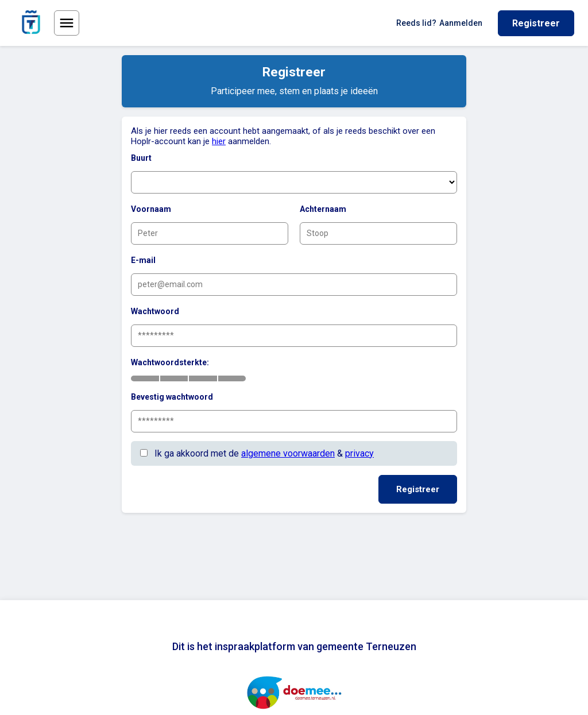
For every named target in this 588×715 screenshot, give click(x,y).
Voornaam (151, 209)
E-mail (143, 260)
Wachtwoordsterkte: (170, 362)
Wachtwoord (155, 311)
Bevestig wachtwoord (172, 397)
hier (219, 141)
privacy (359, 453)
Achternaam (323, 209)
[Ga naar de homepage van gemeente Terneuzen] (31, 23)
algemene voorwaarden (288, 453)
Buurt (141, 158)
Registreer (536, 23)
